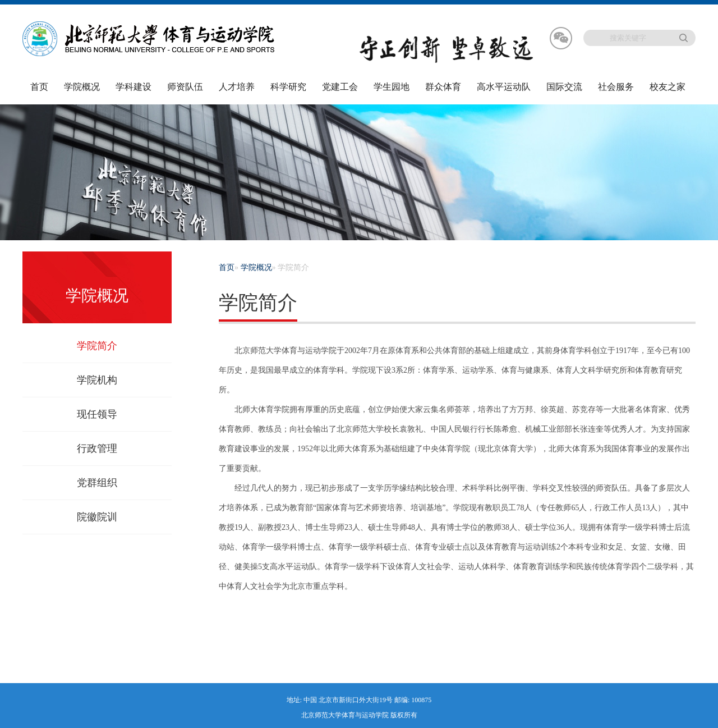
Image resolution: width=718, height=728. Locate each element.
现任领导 (97, 414)
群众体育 (443, 87)
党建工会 (340, 87)
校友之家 (668, 87)
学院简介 (97, 346)
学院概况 (82, 87)
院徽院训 (97, 517)
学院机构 (97, 380)
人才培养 (237, 87)
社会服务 (616, 87)
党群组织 (97, 483)
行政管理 (97, 448)
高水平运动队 (504, 87)
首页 (39, 87)
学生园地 (392, 87)
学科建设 (134, 87)
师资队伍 (185, 87)
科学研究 (288, 87)
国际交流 (564, 87)
